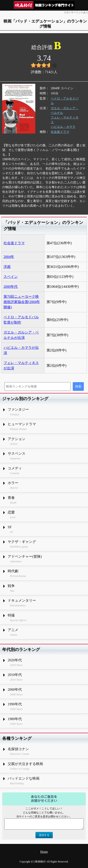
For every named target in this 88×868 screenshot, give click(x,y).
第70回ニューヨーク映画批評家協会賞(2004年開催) (22, 302)
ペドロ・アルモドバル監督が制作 (21, 320)
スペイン (11, 277)
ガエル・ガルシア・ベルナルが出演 (21, 335)
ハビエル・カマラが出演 (21, 350)
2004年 (9, 257)
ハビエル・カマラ (63, 127)
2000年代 (11, 287)
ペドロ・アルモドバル (65, 101)
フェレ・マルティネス (65, 120)
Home (44, 852)
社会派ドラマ (60, 132)
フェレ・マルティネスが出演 (21, 365)
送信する (44, 835)
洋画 (7, 267)
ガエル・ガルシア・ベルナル (65, 111)
